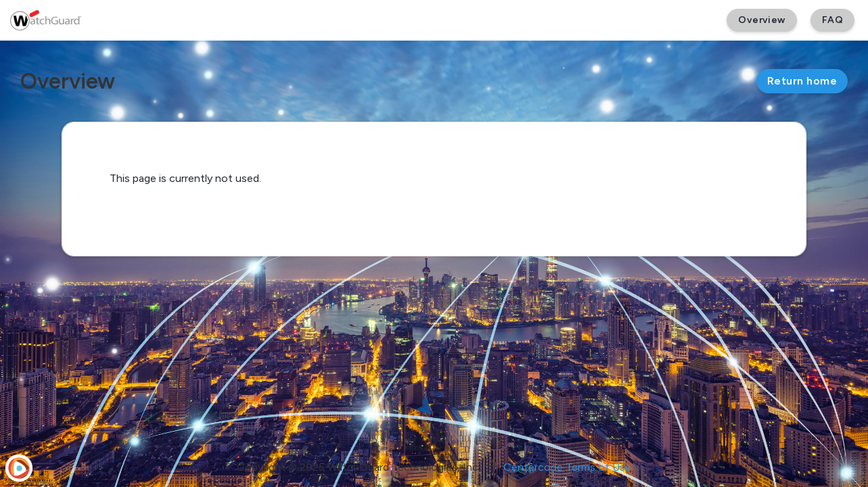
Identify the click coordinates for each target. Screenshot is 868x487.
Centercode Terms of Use (567, 467)
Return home (802, 81)
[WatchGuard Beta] (46, 20)
